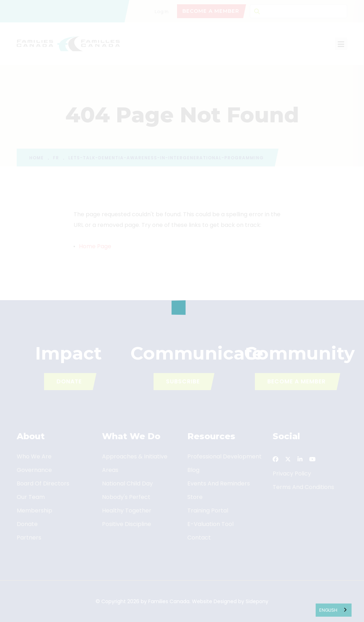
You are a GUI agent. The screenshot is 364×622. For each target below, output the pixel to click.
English (328, 610)
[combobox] (334, 610)
